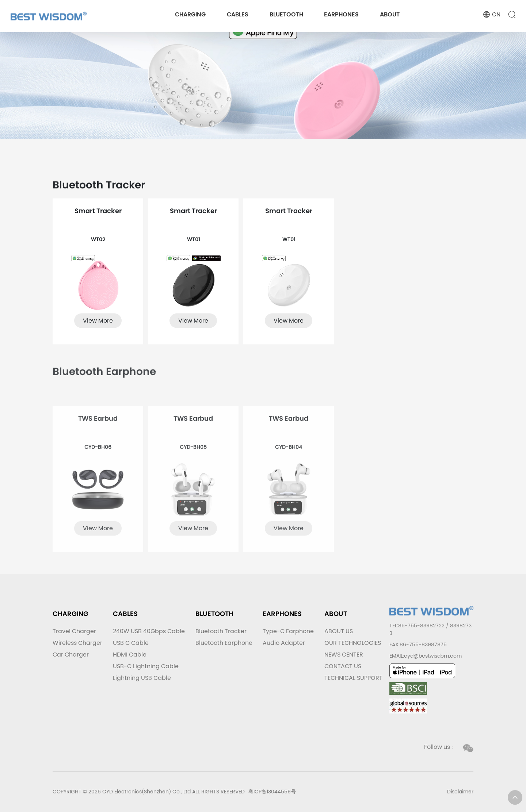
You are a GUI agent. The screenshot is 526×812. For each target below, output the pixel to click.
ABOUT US (339, 631)
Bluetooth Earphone (224, 643)
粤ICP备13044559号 (272, 792)
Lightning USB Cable (142, 678)
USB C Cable (131, 643)
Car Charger (71, 655)
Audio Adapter (284, 643)
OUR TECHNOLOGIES (353, 643)
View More (98, 330)
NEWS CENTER (344, 655)
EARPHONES (341, 14)
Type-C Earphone (288, 631)
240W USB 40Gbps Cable (149, 631)
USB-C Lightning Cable (146, 666)
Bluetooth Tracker (221, 631)
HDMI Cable (130, 655)
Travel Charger (74, 631)
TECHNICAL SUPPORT (353, 678)
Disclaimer (460, 792)
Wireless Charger (77, 643)
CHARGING (190, 14)
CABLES (238, 14)
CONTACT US (343, 666)
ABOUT (390, 14)
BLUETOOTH (286, 14)
